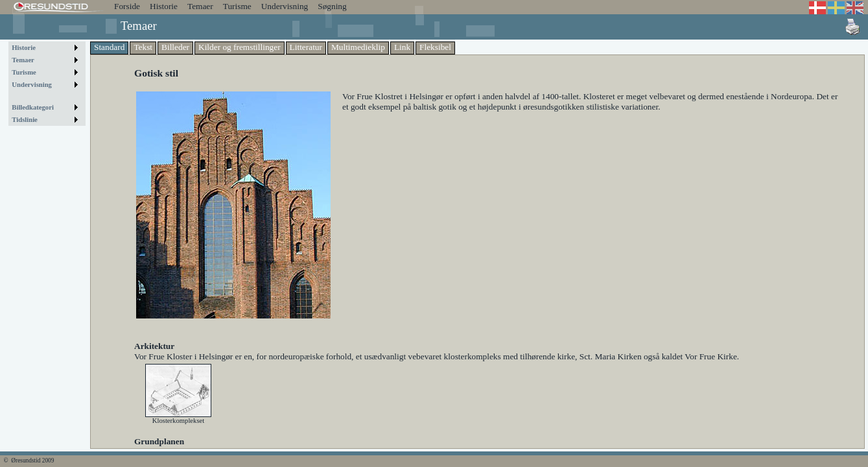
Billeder (175, 47)
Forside (127, 6)
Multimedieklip (358, 47)
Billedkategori (33, 107)
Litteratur (306, 47)
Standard (109, 47)
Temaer (200, 6)
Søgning (332, 6)
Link (402, 47)
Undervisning (285, 6)
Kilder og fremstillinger (240, 47)
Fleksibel (435, 47)
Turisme (237, 6)
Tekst (143, 47)
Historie (164, 6)
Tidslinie (25, 120)
